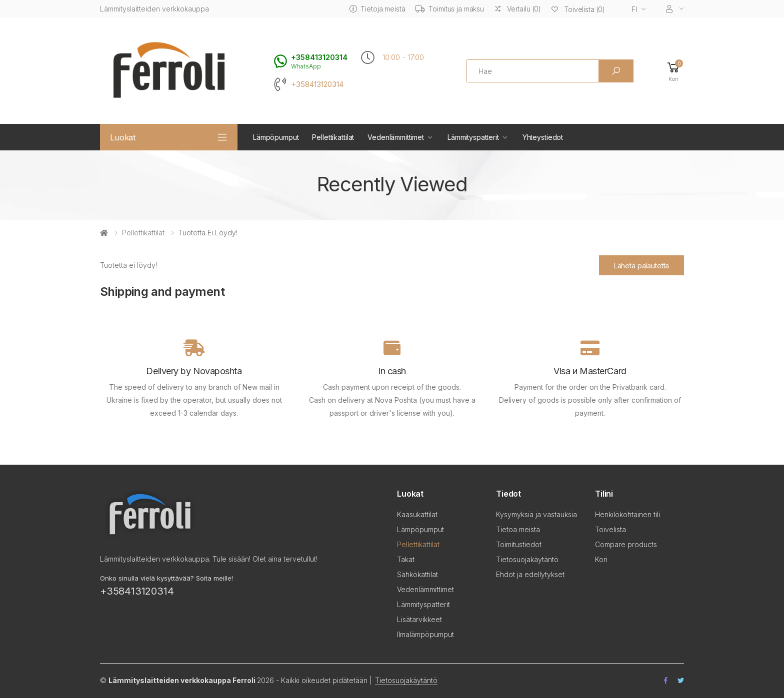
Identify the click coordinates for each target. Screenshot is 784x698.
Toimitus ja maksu (450, 9)
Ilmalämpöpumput (425, 634)
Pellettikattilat (333, 137)
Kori (601, 559)
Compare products (626, 544)
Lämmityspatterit (473, 137)
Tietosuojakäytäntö (527, 559)
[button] (673, 71)
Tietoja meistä (377, 9)
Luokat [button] (123, 137)
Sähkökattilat (417, 574)
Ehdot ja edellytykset (530, 574)
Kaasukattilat (417, 514)
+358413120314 (317, 84)
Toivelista (610, 529)
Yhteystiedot (543, 137)
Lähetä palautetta (642, 266)
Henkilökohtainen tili (627, 514)
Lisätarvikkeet (419, 619)
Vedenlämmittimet (396, 137)
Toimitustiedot (519, 544)
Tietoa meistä (518, 529)
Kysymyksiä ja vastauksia (536, 514)
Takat (406, 559)
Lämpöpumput (276, 137)
